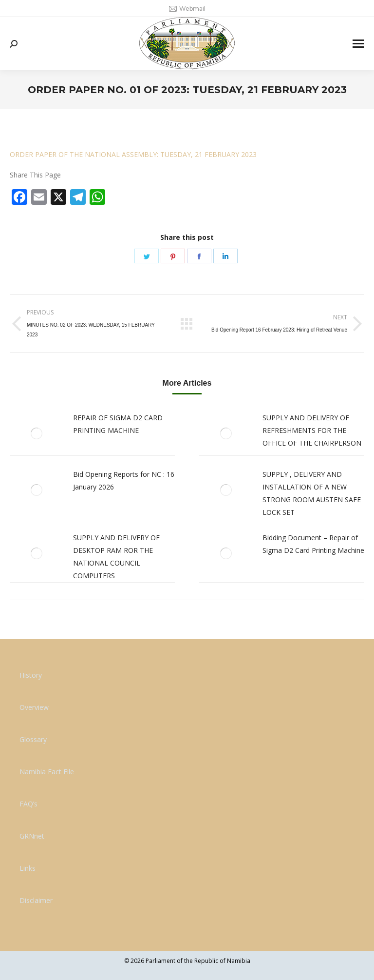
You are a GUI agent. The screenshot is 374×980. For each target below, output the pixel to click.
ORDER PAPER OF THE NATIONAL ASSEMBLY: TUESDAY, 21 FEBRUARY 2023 (133, 154)
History (31, 675)
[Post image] (37, 433)
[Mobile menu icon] (358, 44)
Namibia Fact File (47, 772)
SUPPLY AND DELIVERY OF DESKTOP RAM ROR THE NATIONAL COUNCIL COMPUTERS (116, 557)
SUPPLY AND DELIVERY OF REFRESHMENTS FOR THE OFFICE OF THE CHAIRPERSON (312, 430)
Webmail (187, 9)
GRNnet (32, 836)
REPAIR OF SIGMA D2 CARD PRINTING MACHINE (118, 424)
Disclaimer (36, 900)
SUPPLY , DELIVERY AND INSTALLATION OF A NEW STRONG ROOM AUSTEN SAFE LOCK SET (312, 493)
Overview (34, 707)
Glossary (33, 739)
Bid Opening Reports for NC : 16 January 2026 (124, 480)
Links (28, 868)
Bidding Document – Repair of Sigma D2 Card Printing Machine (313, 544)
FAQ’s (28, 804)
